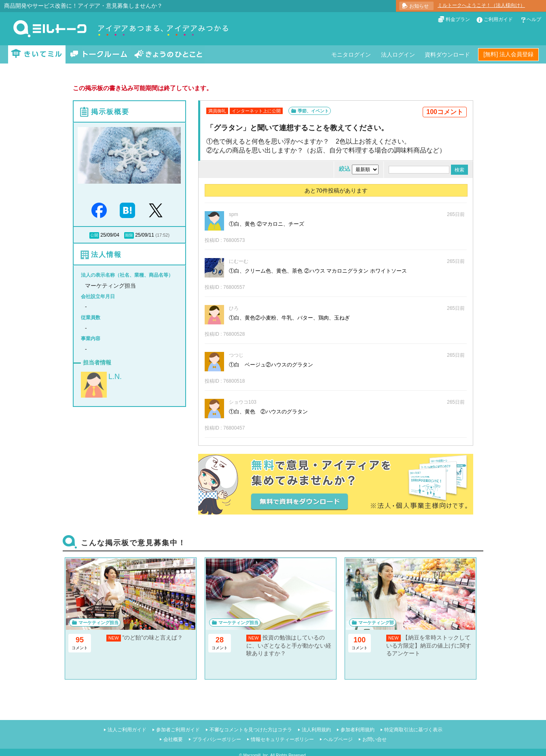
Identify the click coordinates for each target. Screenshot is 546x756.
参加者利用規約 (358, 730)
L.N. (115, 377)
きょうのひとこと (168, 54)
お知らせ (419, 6)
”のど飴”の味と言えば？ (153, 637)
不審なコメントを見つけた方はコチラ (251, 730)
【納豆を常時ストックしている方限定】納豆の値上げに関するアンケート (429, 645)
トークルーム (99, 54)
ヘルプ (534, 19)
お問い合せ (375, 739)
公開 (94, 235)
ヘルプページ (338, 739)
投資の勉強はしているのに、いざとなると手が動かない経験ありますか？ (289, 645)
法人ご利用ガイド (127, 730)
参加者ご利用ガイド (178, 730)
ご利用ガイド (498, 19)
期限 (129, 235)
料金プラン (458, 19)
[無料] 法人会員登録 (508, 54)
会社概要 (173, 739)
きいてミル (37, 54)
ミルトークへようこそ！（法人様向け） (481, 5)
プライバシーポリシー (217, 739)
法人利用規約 (316, 730)
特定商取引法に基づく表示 (413, 730)
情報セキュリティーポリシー (282, 739)
